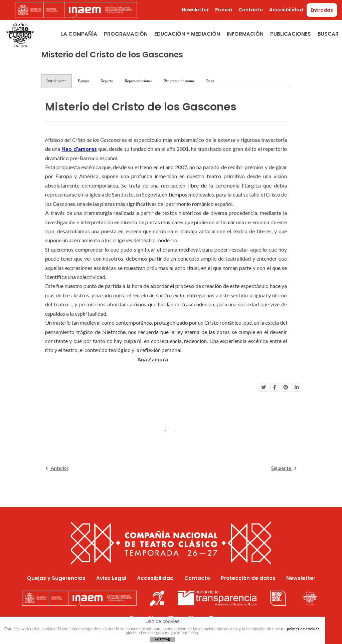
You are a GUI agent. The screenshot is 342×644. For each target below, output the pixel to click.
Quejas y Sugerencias (56, 578)
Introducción (56, 81)
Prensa (224, 10)
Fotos (209, 81)
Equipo (83, 81)
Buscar (328, 34)
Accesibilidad (286, 10)
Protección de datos (248, 578)
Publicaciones (291, 34)
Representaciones (138, 81)
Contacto (251, 10)
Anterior (57, 468)
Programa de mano (179, 81)
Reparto (107, 81)
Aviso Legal (111, 578)
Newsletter (195, 10)
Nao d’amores (79, 149)
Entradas (322, 10)
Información (245, 34)
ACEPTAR (162, 639)
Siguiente (284, 468)
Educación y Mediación (187, 34)
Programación (126, 34)
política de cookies (303, 629)
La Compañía (79, 34)
